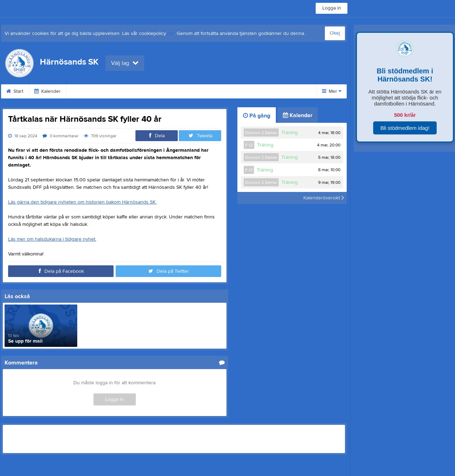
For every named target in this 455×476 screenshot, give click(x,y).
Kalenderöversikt (324, 198)
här (171, 34)
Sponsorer (175, 91)
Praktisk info (132, 91)
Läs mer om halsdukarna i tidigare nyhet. (52, 239)
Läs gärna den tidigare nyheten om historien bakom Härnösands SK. (82, 202)
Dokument (215, 91)
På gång (257, 116)
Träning (290, 133)
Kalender (47, 91)
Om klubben (88, 91)
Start (15, 91)
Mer (332, 91)
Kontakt (252, 91)
